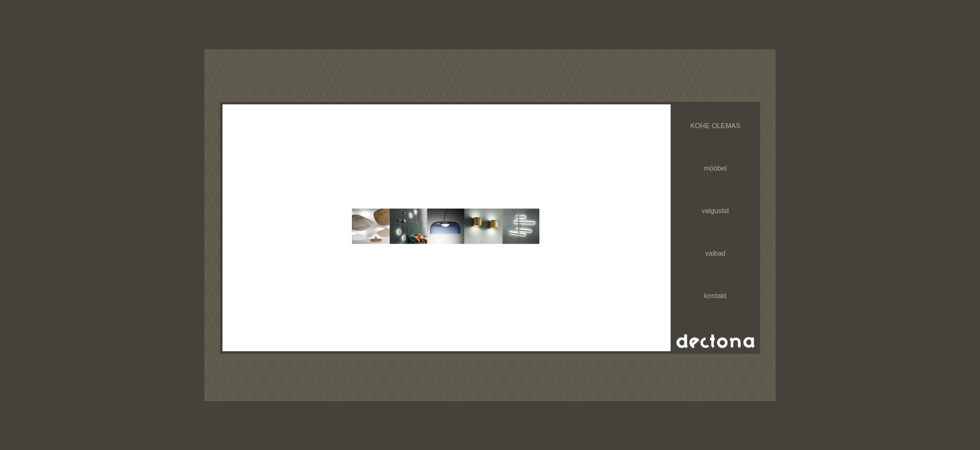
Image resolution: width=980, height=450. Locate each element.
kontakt (715, 296)
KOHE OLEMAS (715, 126)
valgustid (715, 211)
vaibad (715, 253)
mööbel (715, 168)
